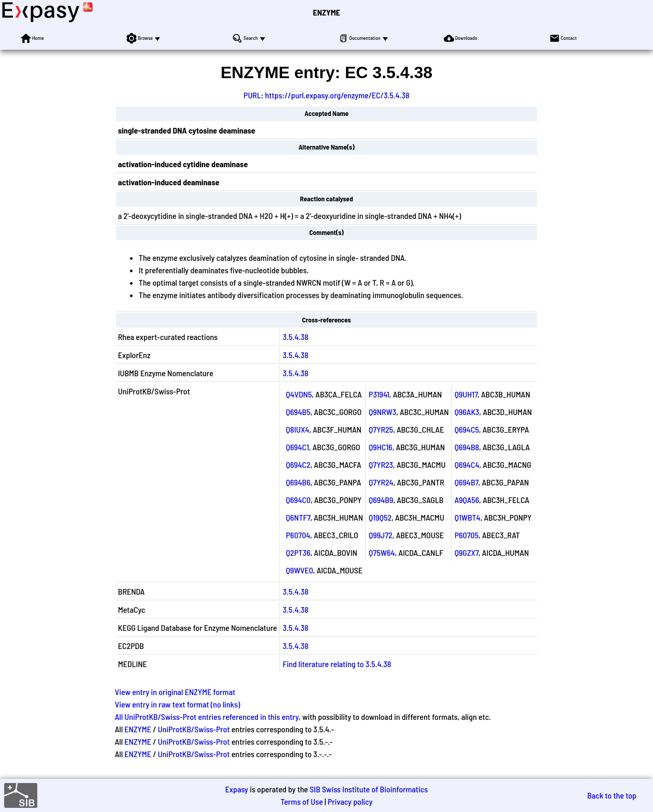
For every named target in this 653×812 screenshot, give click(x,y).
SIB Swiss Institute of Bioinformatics (369, 789)
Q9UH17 (466, 394)
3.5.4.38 (296, 337)
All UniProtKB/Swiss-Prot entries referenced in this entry (207, 717)
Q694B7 (467, 482)
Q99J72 (381, 535)
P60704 (298, 535)
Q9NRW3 (382, 412)
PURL (252, 95)
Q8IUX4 (298, 429)
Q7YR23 (381, 464)
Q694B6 (298, 482)
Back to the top (612, 795)
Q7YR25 (381, 429)
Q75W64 (382, 552)
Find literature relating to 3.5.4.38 (337, 664)
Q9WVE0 (300, 570)
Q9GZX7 (467, 552)
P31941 (379, 394)
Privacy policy (350, 801)
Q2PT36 (298, 552)
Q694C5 (467, 429)
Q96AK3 (467, 412)
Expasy (237, 789)
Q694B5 (298, 412)
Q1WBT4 (468, 517)
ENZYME (326, 12)
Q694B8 (467, 447)
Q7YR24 (381, 482)
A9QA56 (467, 500)
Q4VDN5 (299, 394)
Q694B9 (381, 500)
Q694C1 (298, 447)
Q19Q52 (380, 517)
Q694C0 (298, 500)
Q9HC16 (381, 447)
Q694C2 (298, 464)
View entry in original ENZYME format (175, 692)
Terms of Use (302, 801)
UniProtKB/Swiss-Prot (194, 729)
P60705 (467, 535)
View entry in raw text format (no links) (178, 704)
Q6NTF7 (298, 517)
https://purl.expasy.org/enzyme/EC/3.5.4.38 (337, 95)
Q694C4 (467, 464)
